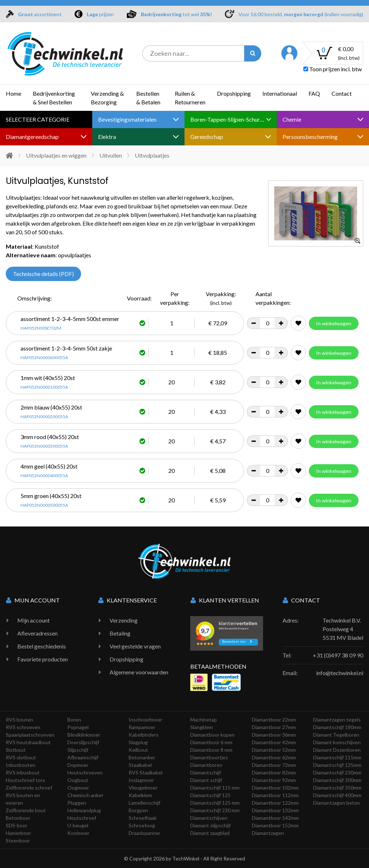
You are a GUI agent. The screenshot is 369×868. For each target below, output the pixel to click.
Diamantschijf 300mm (337, 780)
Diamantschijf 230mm (337, 772)
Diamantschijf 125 (210, 795)
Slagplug (138, 742)
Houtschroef (82, 818)
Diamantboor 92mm (274, 780)
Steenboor (18, 840)
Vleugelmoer (143, 788)
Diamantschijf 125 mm (215, 803)
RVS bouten (19, 720)
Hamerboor (18, 833)
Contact (342, 93)
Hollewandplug (84, 810)
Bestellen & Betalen (148, 98)
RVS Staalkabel (146, 772)
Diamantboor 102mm (275, 788)
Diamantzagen (268, 833)
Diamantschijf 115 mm (215, 788)
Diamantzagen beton (337, 803)
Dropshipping (234, 93)
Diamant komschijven (337, 742)
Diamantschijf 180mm (337, 727)
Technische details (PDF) (43, 274)
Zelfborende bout (26, 810)
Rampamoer (142, 727)
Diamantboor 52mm (274, 750)
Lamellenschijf (145, 803)
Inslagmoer (141, 780)
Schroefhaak (143, 818)
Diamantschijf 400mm (337, 795)
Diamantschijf (206, 772)
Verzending (124, 620)
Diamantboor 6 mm (211, 742)
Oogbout (78, 780)
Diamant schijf (206, 780)
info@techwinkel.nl (340, 673)
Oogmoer (78, 788)
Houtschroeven (85, 772)
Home (14, 93)
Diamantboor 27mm (274, 727)
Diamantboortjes (209, 757)
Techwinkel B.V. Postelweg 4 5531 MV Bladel (343, 629)
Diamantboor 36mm (274, 735)
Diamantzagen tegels (337, 720)
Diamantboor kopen (212, 735)
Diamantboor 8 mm (211, 750)
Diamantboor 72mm (274, 765)
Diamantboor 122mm (275, 803)
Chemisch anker (85, 795)
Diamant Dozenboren (337, 750)
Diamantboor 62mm (274, 757)
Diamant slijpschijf (210, 825)
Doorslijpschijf (83, 742)
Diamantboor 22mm (274, 720)
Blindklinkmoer (84, 735)
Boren (74, 720)
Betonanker (142, 757)
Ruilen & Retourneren (190, 98)
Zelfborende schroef (29, 788)
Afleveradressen (37, 633)
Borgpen (138, 810)
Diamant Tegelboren (336, 735)
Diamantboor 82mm (274, 772)
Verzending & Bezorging (107, 98)
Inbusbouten (21, 765)
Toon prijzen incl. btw (333, 69)
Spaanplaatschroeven (30, 735)
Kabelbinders (144, 735)
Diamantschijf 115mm (337, 757)
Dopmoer (78, 765)
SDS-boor (17, 825)
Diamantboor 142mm (275, 818)
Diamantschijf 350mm (337, 788)
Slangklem (202, 727)
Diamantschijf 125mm (337, 765)
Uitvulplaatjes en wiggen (56, 155)
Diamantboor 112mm (275, 795)
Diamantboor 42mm (274, 742)
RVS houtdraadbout (28, 742)
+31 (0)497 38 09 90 (338, 655)
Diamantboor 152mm (275, 825)
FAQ (314, 93)
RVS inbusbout (23, 772)
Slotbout (16, 750)
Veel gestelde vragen (135, 646)
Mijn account (34, 620)
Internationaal (280, 93)
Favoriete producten (43, 659)
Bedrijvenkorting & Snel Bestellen (54, 98)
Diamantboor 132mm (275, 810)
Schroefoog (142, 825)
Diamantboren (206, 765)
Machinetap (204, 720)
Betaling (120, 633)
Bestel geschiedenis (42, 646)
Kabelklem (140, 795)
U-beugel (78, 825)
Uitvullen (111, 155)
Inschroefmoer (145, 720)
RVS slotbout (21, 757)
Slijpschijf (78, 750)
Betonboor (18, 818)
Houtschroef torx (25, 780)
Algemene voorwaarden (139, 672)
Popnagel (78, 727)
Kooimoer (78, 833)
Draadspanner (145, 833)
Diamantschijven (209, 818)
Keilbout (138, 750)
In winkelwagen (334, 323)
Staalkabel (140, 765)
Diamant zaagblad (210, 833)
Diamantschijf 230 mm (215, 810)
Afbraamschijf (83, 757)
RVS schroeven (23, 727)
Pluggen (77, 803)
